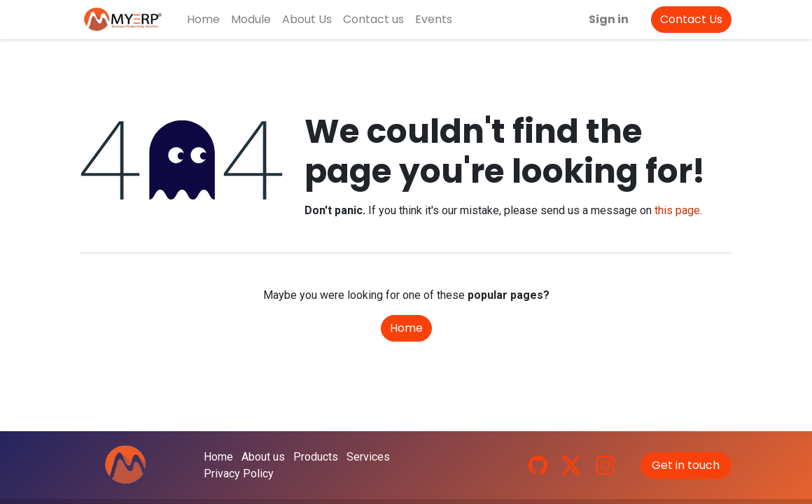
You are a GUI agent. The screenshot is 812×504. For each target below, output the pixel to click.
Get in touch (686, 465)
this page (677, 210)
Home (406, 328)
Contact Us (691, 19)
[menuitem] (203, 20)
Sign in (609, 19)
